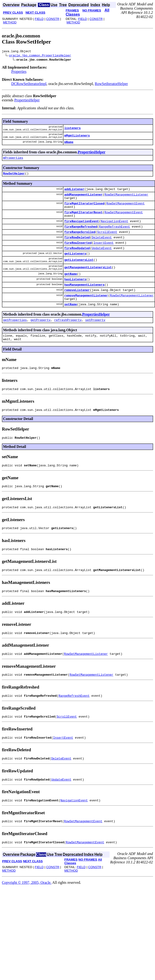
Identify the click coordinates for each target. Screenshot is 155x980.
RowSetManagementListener (126, 201)
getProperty (41, 344)
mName (69, 146)
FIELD (39, 19)
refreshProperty (68, 344)
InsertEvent (103, 257)
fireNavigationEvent (81, 232)
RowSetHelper (14, 179)
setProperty (95, 344)
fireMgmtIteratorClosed (84, 212)
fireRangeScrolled (80, 244)
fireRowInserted (78, 257)
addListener (74, 195)
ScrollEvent (107, 244)
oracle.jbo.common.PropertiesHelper (40, 56)
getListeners (75, 269)
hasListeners (75, 299)
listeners (72, 130)
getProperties (15, 344)
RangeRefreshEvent (115, 238)
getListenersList (79, 276)
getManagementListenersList (88, 285)
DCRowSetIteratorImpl (29, 84)
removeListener (77, 311)
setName (71, 327)
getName (71, 293)
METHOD (10, 22)
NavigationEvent (114, 232)
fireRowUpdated (77, 263)
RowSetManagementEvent (125, 212)
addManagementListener (83, 201)
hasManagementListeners (84, 305)
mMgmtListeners (77, 139)
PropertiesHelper (27, 101)
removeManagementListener (86, 317)
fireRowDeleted (77, 251)
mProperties (13, 162)
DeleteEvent (102, 251)
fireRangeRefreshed (81, 238)
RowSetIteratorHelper (111, 84)
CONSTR (53, 19)
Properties (19, 72)
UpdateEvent (102, 263)
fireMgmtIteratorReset (83, 222)
